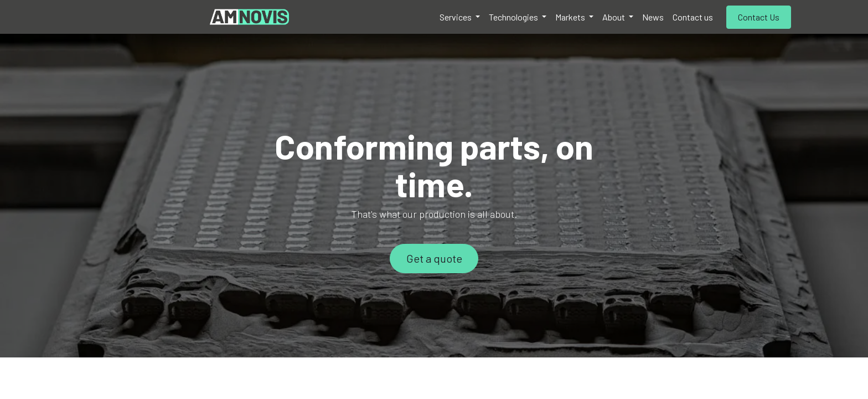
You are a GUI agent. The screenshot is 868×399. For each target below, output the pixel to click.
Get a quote (434, 258)
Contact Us (759, 17)
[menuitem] (460, 17)
